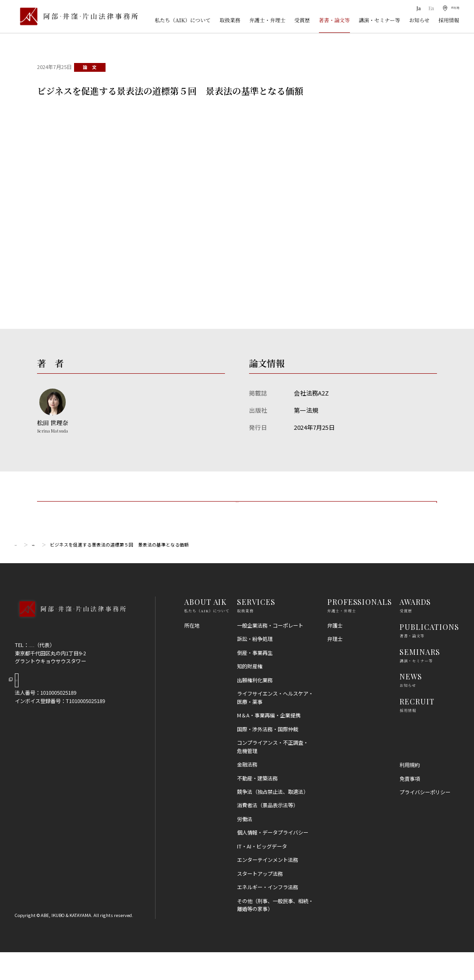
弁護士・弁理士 (267, 20)
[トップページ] (76, 16)
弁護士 (335, 653)
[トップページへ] (70, 647)
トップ (22, 572)
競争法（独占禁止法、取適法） (273, 819)
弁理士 (335, 666)
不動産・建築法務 (257, 805)
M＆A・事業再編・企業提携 (269, 743)
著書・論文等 (334, 20)
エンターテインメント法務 (268, 887)
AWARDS (415, 630)
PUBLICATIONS (429, 655)
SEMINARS (420, 680)
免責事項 (410, 806)
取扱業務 (230, 20)
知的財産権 (250, 694)
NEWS (411, 704)
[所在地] (447, 8)
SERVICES (256, 630)
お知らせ (419, 20)
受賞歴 (302, 20)
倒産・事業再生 (255, 680)
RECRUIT (417, 729)
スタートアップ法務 (260, 901)
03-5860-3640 (44, 672)
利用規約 (410, 792)
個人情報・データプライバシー (273, 860)
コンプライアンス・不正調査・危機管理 (273, 774)
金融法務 (247, 792)
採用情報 (449, 20)
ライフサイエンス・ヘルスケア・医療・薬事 (275, 725)
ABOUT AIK (206, 630)
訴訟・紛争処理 (255, 666)
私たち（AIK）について (183, 20)
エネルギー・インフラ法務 (268, 915)
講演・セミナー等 (380, 20)
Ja (410, 8)
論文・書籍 (56, 572)
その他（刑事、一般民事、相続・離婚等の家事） (275, 933)
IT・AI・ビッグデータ (262, 874)
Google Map (53, 714)
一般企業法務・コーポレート (270, 653)
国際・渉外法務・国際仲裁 (268, 757)
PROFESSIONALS (360, 630)
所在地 (192, 653)
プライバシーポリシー (425, 820)
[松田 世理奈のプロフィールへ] (53, 411)
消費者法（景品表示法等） (268, 833)
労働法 (245, 847)
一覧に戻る (237, 516)
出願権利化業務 (255, 708)
